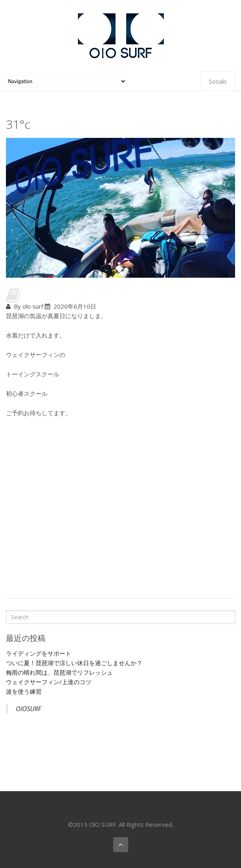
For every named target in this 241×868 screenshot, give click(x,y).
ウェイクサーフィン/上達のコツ (49, 682)
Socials (218, 81)
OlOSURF (28, 709)
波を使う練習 (24, 691)
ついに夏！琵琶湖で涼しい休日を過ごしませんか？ (74, 663)
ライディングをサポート (39, 653)
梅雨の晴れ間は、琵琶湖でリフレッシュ (59, 672)
